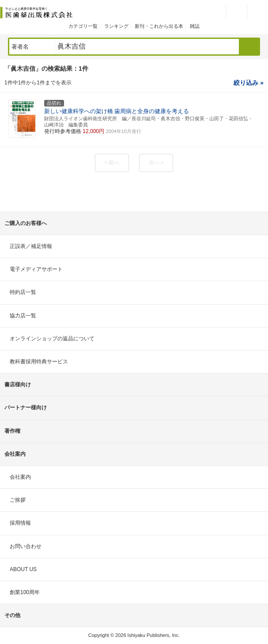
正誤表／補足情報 (31, 246)
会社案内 (20, 477)
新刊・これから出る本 (159, 26)
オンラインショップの (52, 339)
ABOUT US (23, 569)
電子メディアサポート (36, 269)
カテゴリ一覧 (83, 26)
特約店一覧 (23, 292)
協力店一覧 (23, 316)
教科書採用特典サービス (39, 362)
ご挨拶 (18, 500)
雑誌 (195, 26)
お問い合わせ (26, 546)
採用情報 (20, 523)
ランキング (116, 26)
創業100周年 (25, 592)
